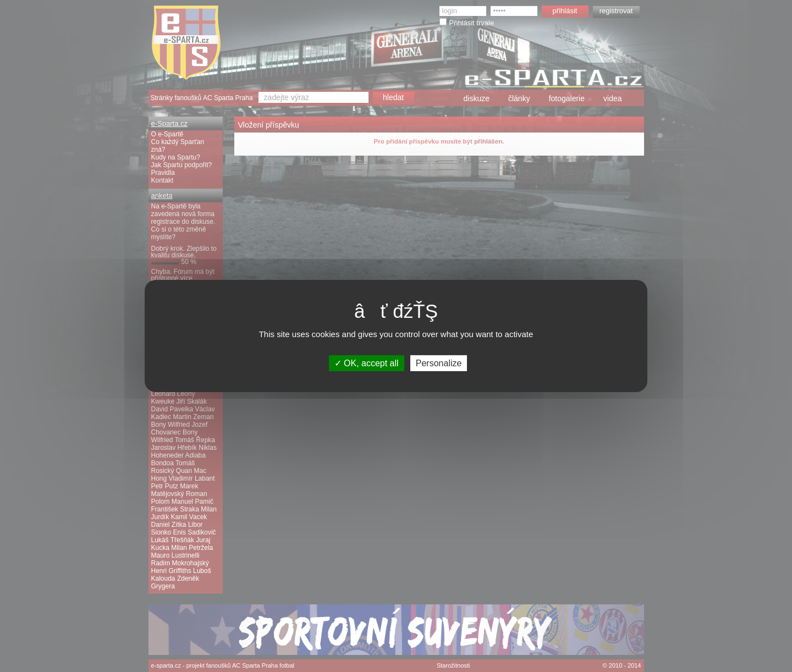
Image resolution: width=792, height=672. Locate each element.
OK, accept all (367, 363)
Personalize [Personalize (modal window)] (439, 363)
